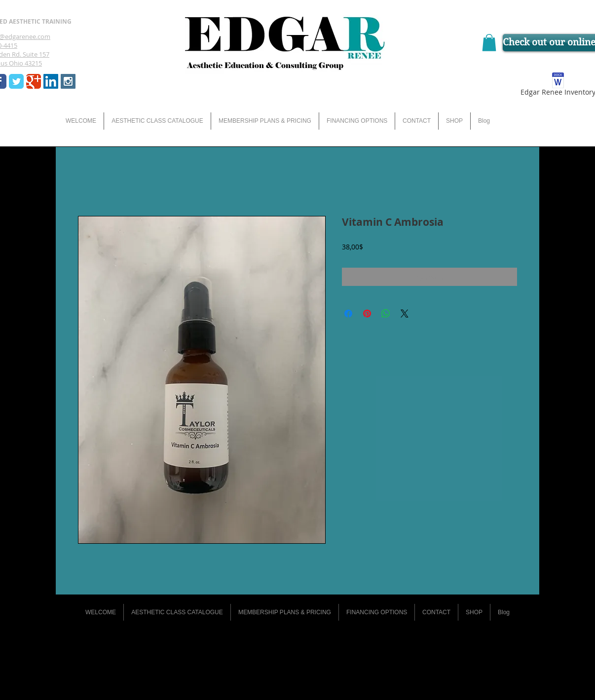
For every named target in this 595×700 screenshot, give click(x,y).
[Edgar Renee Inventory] (558, 86)
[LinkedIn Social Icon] (51, 81)
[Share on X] (405, 314)
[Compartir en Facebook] (348, 314)
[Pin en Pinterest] (367, 314)
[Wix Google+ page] (34, 81)
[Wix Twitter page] (16, 81)
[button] (489, 43)
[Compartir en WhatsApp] (386, 314)
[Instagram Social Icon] (68, 81)
